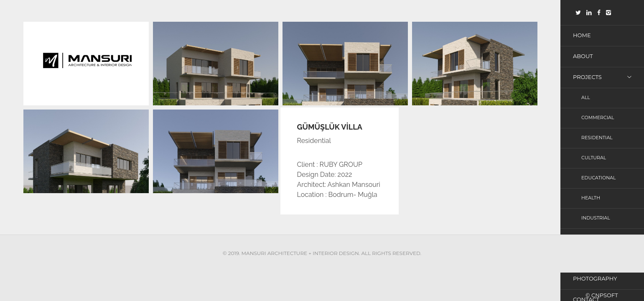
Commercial (598, 117)
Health (591, 198)
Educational (598, 178)
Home (582, 35)
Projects (587, 77)
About (583, 56)
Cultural (594, 158)
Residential (597, 138)
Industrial (596, 218)
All (586, 97)
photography (595, 278)
